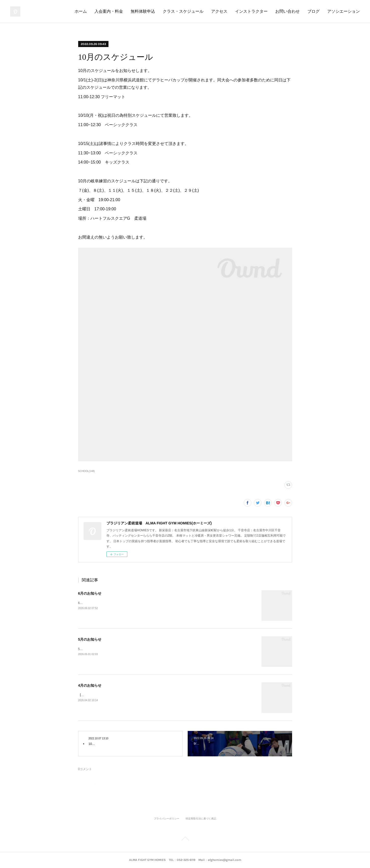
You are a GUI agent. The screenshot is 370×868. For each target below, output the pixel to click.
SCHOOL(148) (87, 471)
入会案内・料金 (109, 11)
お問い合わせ (287, 11)
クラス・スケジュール (183, 11)
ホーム (81, 11)
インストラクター (251, 11)
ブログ (313, 11)
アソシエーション (344, 11)
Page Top (185, 840)
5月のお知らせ (90, 639)
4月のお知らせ (90, 685)
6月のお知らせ (90, 593)
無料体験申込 (143, 11)
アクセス (219, 11)
